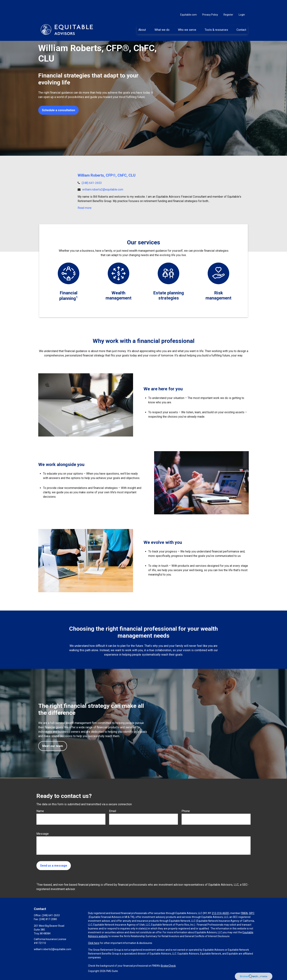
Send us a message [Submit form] (54, 866)
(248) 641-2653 (92, 183)
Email (113, 811)
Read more (85, 208)
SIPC (252, 913)
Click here (94, 943)
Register (228, 4)
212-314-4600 (220, 913)
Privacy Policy (210, 4)
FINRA (244, 913)
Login (242, 4)
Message (43, 834)
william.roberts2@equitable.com (103, 189)
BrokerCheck (168, 966)
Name (40, 811)
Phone (186, 811)
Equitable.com (189, 4)
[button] (142, 19)
